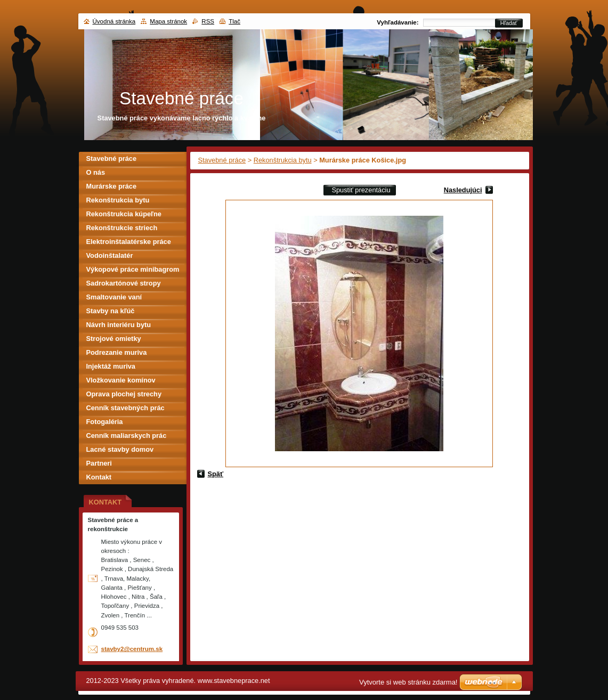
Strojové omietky (114, 339)
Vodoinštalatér (110, 255)
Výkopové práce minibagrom (133, 269)
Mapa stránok (168, 21)
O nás (96, 172)
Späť (216, 474)
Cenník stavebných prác (125, 408)
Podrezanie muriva (117, 352)
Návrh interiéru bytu (119, 325)
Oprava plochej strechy (124, 394)
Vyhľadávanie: (398, 22)
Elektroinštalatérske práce (129, 242)
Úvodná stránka (114, 21)
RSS (208, 21)
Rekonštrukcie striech (122, 228)
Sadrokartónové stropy (124, 283)
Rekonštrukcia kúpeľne (124, 214)
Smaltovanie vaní (114, 297)
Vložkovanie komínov (121, 380)
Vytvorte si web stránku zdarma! (408, 682)
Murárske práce (112, 186)
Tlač (234, 21)
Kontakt (99, 477)
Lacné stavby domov (120, 449)
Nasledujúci (463, 190)
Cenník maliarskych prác (127, 436)
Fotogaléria (105, 422)
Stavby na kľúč (111, 311)
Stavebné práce (222, 160)
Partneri (99, 463)
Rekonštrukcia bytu (283, 160)
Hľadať (509, 23)
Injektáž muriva (111, 366)
